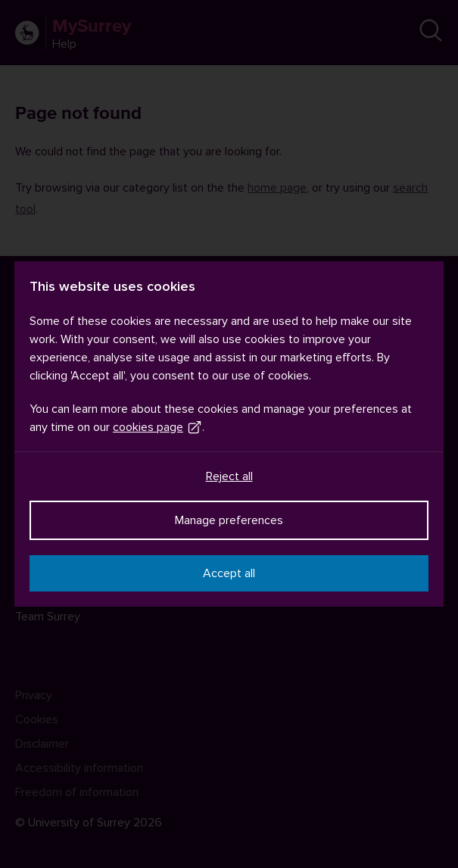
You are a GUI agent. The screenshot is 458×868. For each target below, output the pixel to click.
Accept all (229, 573)
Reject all (229, 476)
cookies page (157, 427)
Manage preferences (229, 520)
